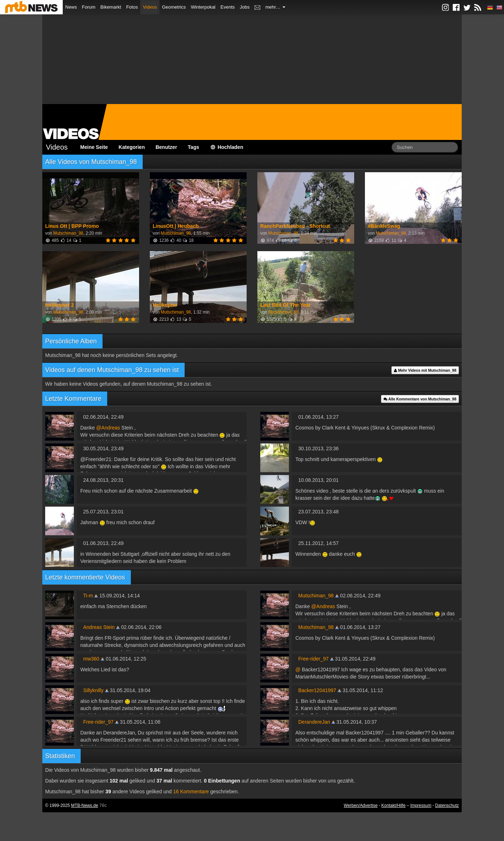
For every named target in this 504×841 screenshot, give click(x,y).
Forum (89, 7)
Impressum (421, 805)
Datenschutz (447, 805)
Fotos (132, 7)
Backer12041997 (317, 690)
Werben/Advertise (361, 805)
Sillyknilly (93, 690)
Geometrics (174, 7)
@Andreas (108, 428)
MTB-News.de (84, 805)
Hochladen (227, 147)
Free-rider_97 (313, 659)
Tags (194, 147)
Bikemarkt (111, 7)
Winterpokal (203, 7)
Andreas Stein (99, 627)
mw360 (91, 659)
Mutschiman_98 (68, 233)
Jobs (245, 7)
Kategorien (132, 147)
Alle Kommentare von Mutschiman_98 (420, 399)
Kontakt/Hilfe (393, 805)
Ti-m (88, 596)
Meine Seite (94, 147)
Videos (150, 7)
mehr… (275, 7)
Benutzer (166, 147)
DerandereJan (314, 722)
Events (228, 7)
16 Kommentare (191, 791)
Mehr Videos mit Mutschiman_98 (425, 370)
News (71, 7)
